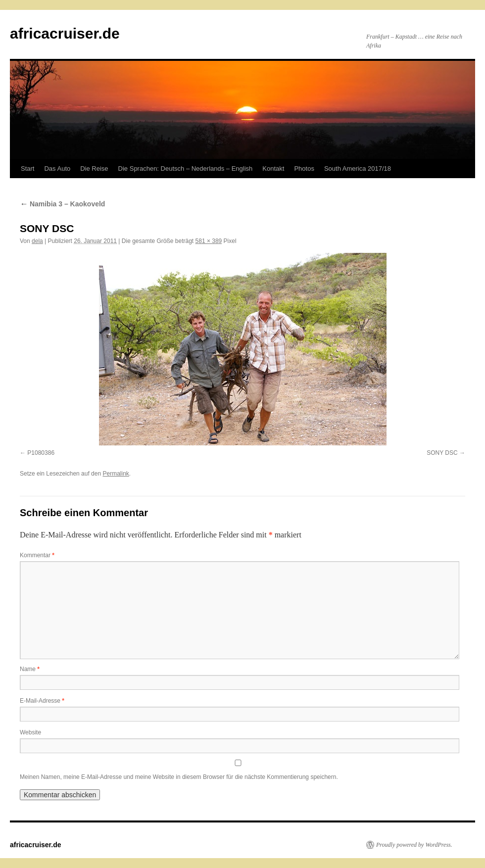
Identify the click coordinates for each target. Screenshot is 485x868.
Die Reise (94, 169)
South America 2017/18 (358, 169)
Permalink (116, 474)
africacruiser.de (65, 33)
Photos (304, 169)
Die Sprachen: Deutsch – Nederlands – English (186, 169)
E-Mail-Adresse (42, 701)
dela (37, 241)
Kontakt (273, 169)
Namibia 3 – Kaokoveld (62, 204)
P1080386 (41, 453)
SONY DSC (442, 453)
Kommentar (37, 555)
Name (30, 669)
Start (27, 169)
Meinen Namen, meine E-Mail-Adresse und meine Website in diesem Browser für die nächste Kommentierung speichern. (179, 777)
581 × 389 (209, 241)
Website (30, 732)
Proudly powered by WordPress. (414, 845)
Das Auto (57, 169)
